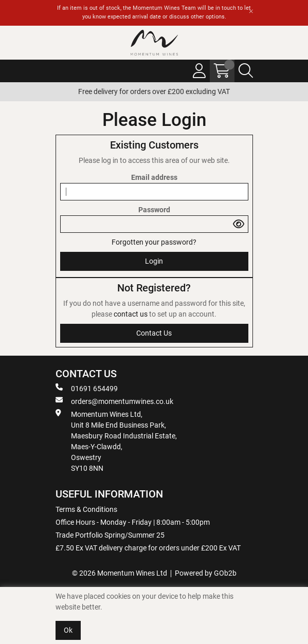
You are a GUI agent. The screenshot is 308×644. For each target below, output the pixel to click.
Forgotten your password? (154, 242)
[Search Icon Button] (246, 71)
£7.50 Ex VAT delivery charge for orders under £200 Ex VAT (148, 548)
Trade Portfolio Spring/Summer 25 (110, 535)
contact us (131, 314)
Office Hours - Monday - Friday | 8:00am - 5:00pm (133, 522)
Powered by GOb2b (206, 573)
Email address (154, 177)
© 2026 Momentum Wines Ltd (120, 573)
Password (154, 210)
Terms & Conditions (86, 509)
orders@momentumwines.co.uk (114, 401)
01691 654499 (87, 388)
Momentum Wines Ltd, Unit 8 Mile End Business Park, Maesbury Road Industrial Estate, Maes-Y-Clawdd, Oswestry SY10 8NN (116, 441)
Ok (68, 630)
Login (154, 261)
